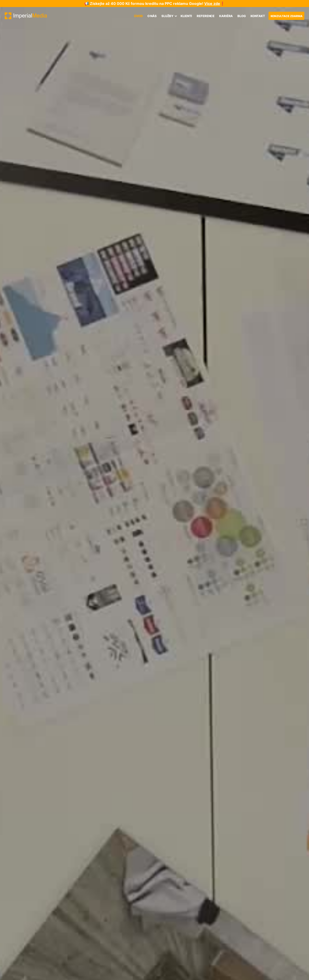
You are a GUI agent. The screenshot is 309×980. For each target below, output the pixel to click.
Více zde (212, 4)
